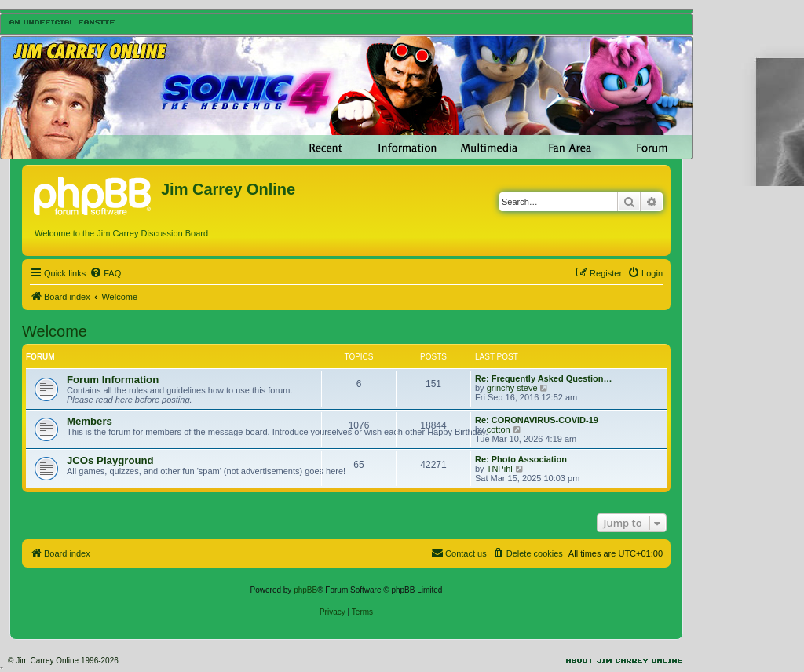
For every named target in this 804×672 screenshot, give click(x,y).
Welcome (55, 331)
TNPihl (500, 469)
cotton (499, 429)
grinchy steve (512, 388)
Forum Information (113, 380)
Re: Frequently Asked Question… (543, 378)
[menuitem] (105, 273)
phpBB (305, 590)
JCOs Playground (110, 460)
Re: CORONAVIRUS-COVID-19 (537, 420)
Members (90, 421)
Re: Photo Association (521, 459)
